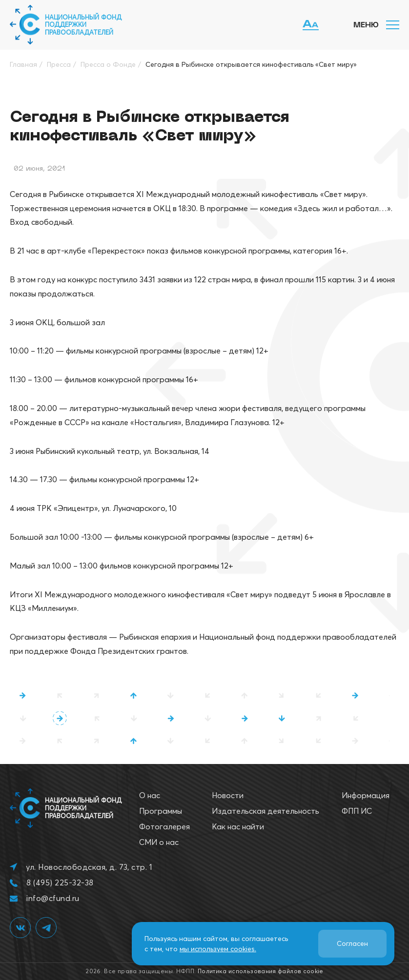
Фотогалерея (164, 826)
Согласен (352, 943)
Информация (366, 795)
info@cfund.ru (53, 898)
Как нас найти (238, 826)
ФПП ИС (357, 811)
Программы (161, 811)
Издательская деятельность (266, 811)
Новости (228, 795)
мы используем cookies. (218, 949)
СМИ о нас (159, 842)
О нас (150, 795)
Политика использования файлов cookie (261, 971)
